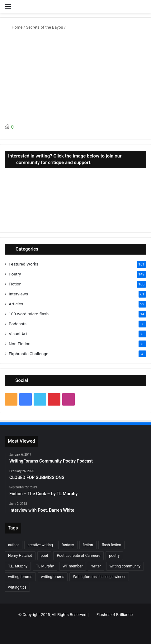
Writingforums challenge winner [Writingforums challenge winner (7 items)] (99, 577)
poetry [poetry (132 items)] (114, 556)
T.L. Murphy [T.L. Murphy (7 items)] (18, 566)
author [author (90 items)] (14, 545)
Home (14, 27)
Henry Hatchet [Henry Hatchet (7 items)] (20, 556)
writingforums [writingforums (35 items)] (53, 577)
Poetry (15, 274)
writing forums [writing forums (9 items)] (20, 577)
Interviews (18, 294)
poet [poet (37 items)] (45, 556)
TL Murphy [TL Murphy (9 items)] (45, 566)
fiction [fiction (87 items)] (88, 545)
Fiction (15, 284)
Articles (16, 304)
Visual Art (18, 334)
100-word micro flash (29, 314)
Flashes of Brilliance (115, 615)
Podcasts (18, 324)
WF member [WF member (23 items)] (73, 566)
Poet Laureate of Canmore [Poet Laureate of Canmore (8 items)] (78, 556)
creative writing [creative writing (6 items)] (40, 545)
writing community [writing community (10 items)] (125, 566)
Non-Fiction (20, 344)
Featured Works (24, 264)
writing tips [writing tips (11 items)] (17, 587)
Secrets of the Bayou (45, 27)
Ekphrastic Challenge (28, 354)
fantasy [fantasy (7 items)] (68, 545)
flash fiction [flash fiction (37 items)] (111, 545)
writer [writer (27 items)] (96, 566)
